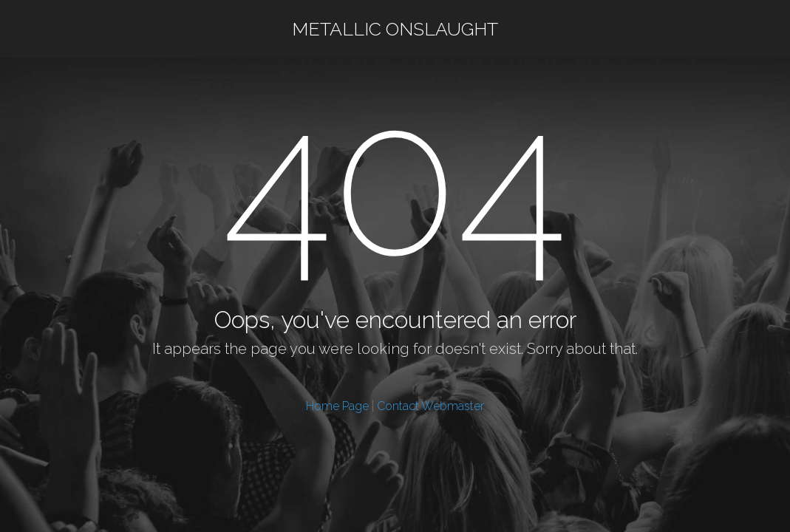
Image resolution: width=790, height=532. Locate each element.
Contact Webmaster (430, 406)
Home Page (337, 406)
